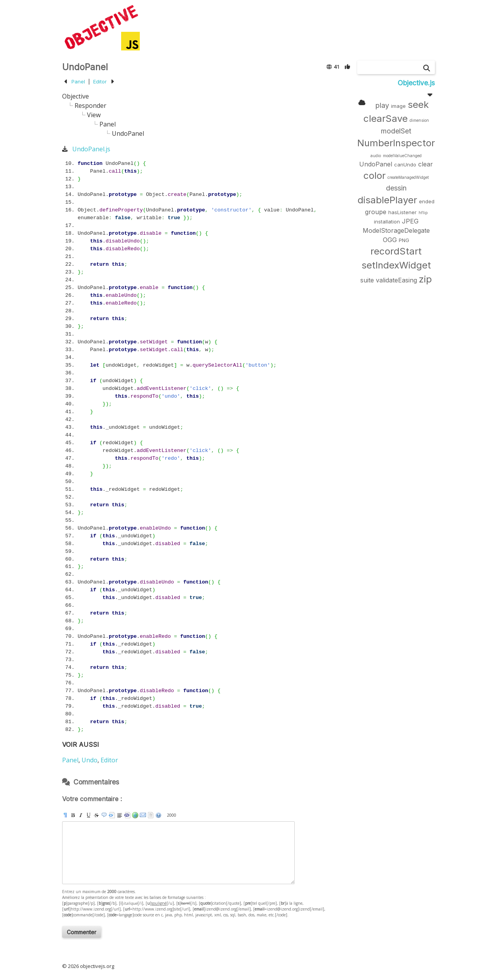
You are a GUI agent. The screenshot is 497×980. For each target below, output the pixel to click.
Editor (100, 81)
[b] (73, 815)
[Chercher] (427, 68)
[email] (143, 815)
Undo (89, 760)
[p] (65, 815)
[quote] (104, 815)
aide (158, 815)
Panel (78, 81)
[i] (81, 815)
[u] (89, 815)
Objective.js (416, 83)
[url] (135, 815)
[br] (120, 815)
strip (151, 815)
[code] (127, 815)
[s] (96, 815)
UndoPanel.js (91, 149)
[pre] (112, 815)
